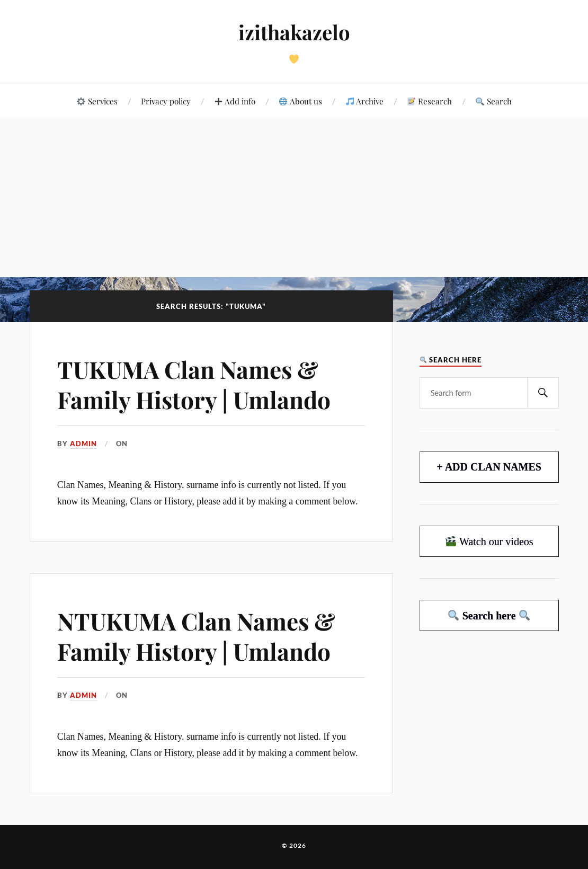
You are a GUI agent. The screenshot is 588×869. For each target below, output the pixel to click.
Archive (365, 101)
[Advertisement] (294, 198)
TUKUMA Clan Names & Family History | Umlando (194, 384)
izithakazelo (294, 32)
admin (83, 444)
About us (300, 101)
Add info (235, 101)
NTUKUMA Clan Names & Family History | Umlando (196, 636)
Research (430, 101)
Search (493, 101)
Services (97, 101)
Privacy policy (166, 101)
